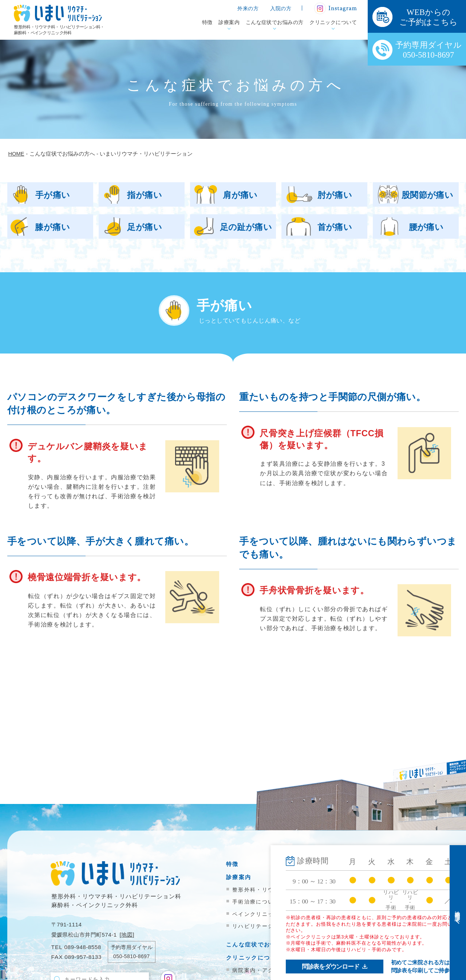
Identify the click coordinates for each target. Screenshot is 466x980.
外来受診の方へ (350, 864)
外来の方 (248, 9)
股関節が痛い (428, 195)
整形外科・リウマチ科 (262, 890)
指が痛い (145, 195)
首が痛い (335, 227)
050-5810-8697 (131, 956)
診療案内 (229, 22)
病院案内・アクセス (259, 970)
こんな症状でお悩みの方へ (264, 944)
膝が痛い (52, 227)
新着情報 (340, 906)
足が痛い (145, 227)
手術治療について (256, 902)
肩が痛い (240, 195)
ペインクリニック (256, 914)
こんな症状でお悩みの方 (275, 22)
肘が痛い (335, 195)
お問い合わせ (347, 932)
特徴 (207, 22)
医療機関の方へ (350, 890)
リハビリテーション (259, 926)
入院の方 (281, 9)
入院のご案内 (347, 877)
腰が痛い (426, 227)
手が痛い (53, 195)
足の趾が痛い (246, 227)
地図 (127, 935)
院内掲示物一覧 (350, 919)
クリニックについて (333, 22)
